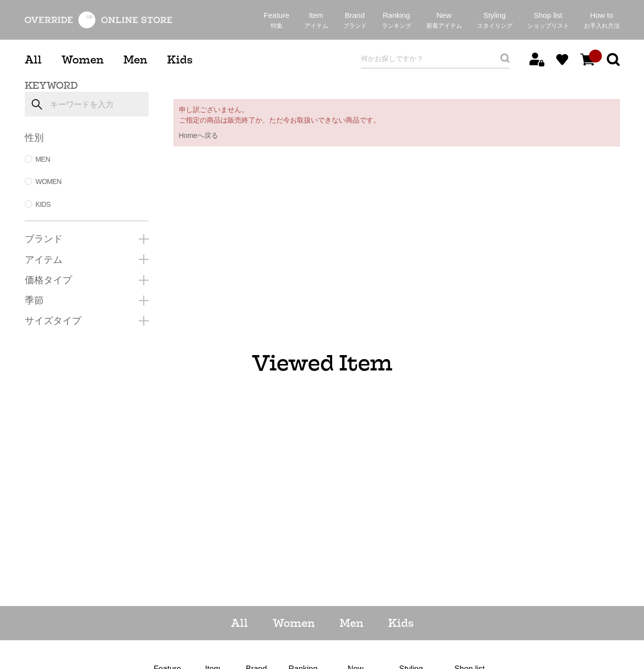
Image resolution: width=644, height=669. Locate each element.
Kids (180, 60)
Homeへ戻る (199, 135)
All (33, 60)
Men (135, 60)
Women (83, 60)
